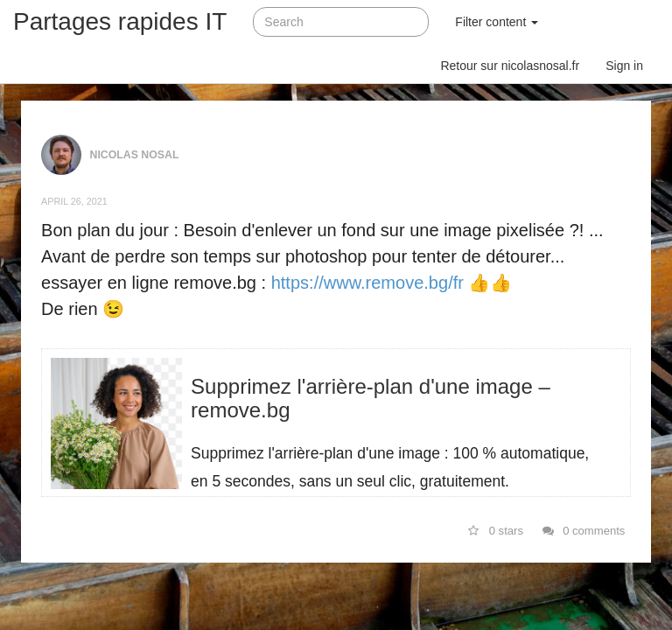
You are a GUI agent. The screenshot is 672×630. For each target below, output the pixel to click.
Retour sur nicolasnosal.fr (510, 66)
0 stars (496, 531)
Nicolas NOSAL (135, 154)
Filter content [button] (497, 22)
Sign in (624, 66)
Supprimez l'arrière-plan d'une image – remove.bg (371, 398)
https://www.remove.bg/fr (367, 283)
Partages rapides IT (120, 21)
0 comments (584, 531)
